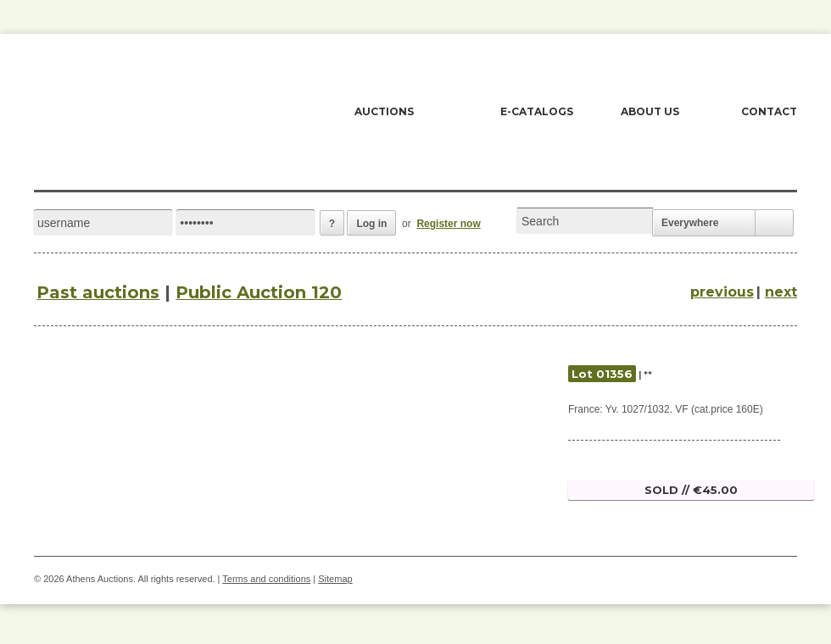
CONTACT (769, 111)
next (781, 292)
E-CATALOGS (537, 111)
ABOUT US (650, 111)
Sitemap (335, 579)
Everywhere (690, 223)
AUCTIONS (384, 111)
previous (722, 292)
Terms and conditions (266, 579)
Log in (371, 224)
